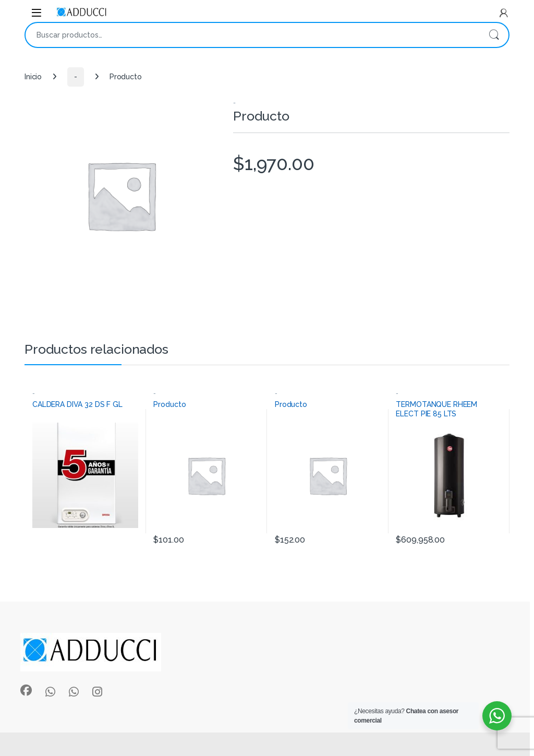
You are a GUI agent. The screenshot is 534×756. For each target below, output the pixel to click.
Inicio (33, 77)
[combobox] (252, 35)
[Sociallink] (26, 690)
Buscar (494, 35)
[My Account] (504, 13)
